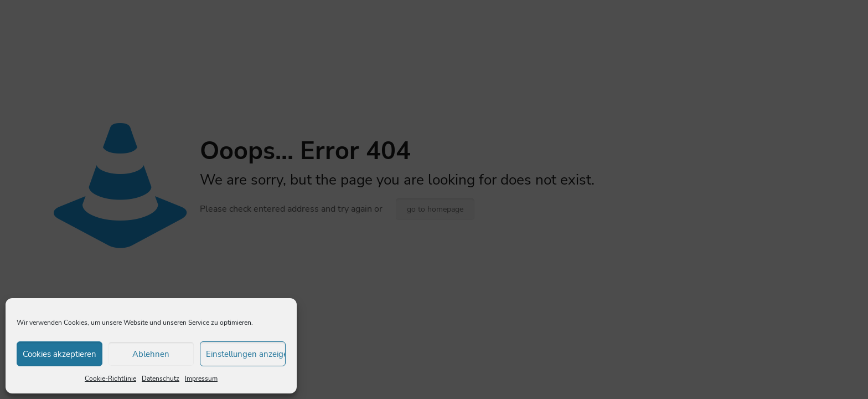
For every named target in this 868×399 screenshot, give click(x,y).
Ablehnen (151, 354)
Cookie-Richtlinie (110, 378)
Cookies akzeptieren (60, 354)
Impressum (201, 378)
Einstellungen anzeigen (246, 354)
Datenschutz (161, 378)
